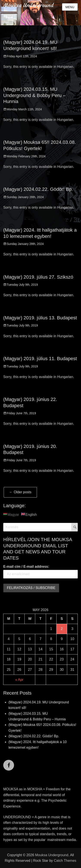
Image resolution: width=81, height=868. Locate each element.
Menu (70, 7)
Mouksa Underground (28, 5)
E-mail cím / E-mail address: (26, 567)
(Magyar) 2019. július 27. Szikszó (38, 277)
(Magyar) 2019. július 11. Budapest (40, 359)
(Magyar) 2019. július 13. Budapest (40, 318)
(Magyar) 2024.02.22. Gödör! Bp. (38, 189)
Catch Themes (65, 861)
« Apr (19, 680)
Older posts (20, 492)
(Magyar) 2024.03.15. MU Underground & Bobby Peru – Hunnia (34, 95)
